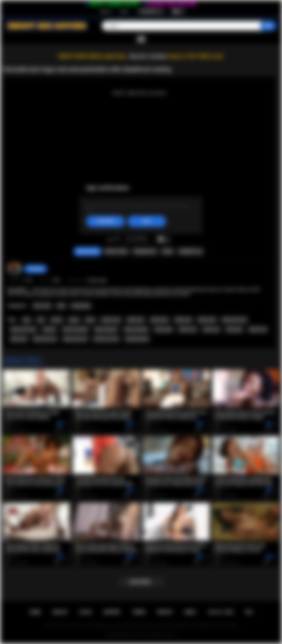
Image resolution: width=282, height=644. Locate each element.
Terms (139, 612)
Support (112, 612)
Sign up (105, 11)
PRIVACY (165, 612)
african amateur (75, 329)
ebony (74, 320)
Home (35, 612)
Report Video (116, 252)
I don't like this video (117, 239)
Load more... (141, 582)
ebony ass (211, 329)
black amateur (106, 329)
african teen (111, 320)
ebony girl (234, 329)
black (90, 320)
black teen (135, 320)
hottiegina (36, 269)
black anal (183, 320)
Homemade (81, 306)
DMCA (190, 612)
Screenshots (145, 252)
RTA (249, 612)
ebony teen (159, 320)
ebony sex (19, 339)
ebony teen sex (75, 339)
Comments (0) (190, 252)
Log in (124, 11)
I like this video (110, 239)
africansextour (137, 339)
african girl (163, 329)
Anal (61, 306)
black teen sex (45, 339)
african (57, 320)
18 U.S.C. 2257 (220, 612)
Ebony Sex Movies (135, 635)
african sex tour (106, 339)
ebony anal (207, 320)
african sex (258, 329)
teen (27, 320)
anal (41, 320)
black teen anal (234, 320)
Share (167, 252)
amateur (49, 329)
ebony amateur (136, 329)
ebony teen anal (23, 329)
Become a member (148, 56)
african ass (188, 329)
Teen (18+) (42, 306)
